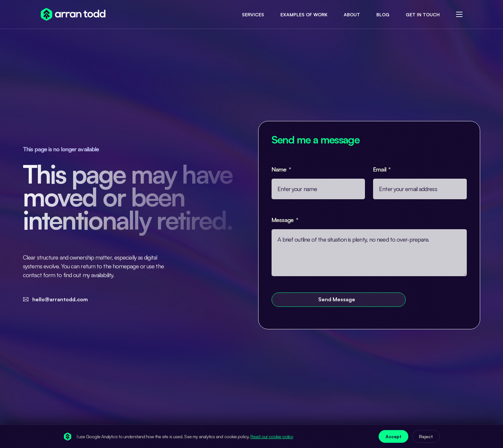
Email (380, 169)
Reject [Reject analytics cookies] (426, 436)
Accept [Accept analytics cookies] (393, 436)
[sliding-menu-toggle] (459, 14)
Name (280, 169)
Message (283, 220)
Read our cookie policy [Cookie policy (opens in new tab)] (272, 436)
